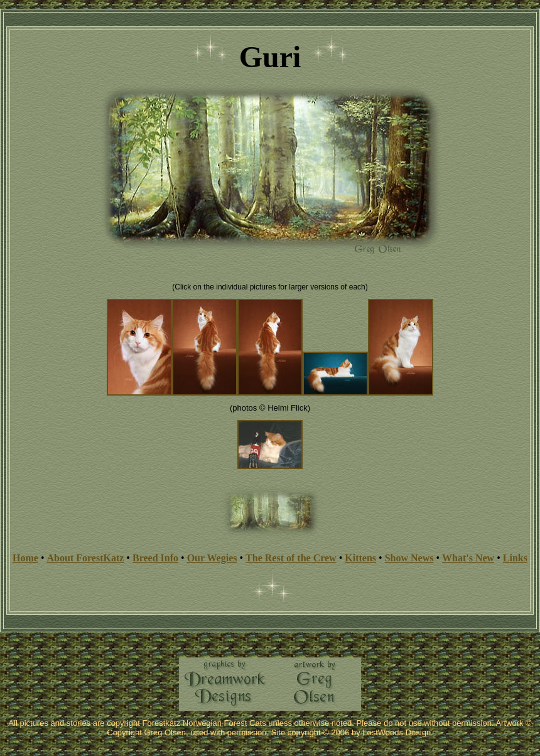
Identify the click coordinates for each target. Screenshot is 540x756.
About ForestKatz (86, 558)
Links (515, 558)
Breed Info (155, 558)
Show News (409, 558)
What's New (468, 558)
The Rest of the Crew (291, 558)
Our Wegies (212, 558)
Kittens (360, 558)
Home (25, 558)
